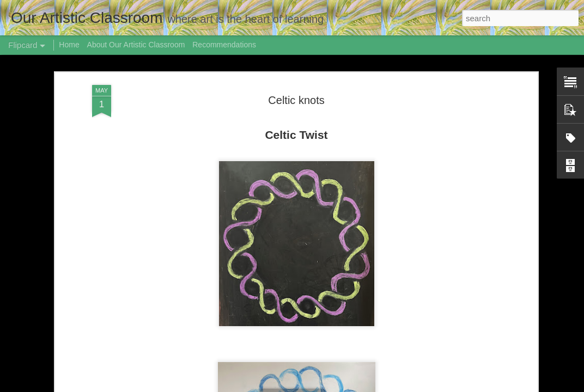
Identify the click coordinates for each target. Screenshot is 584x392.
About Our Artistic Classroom (136, 45)
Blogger (390, 386)
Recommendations (224, 45)
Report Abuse (421, 386)
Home (69, 45)
